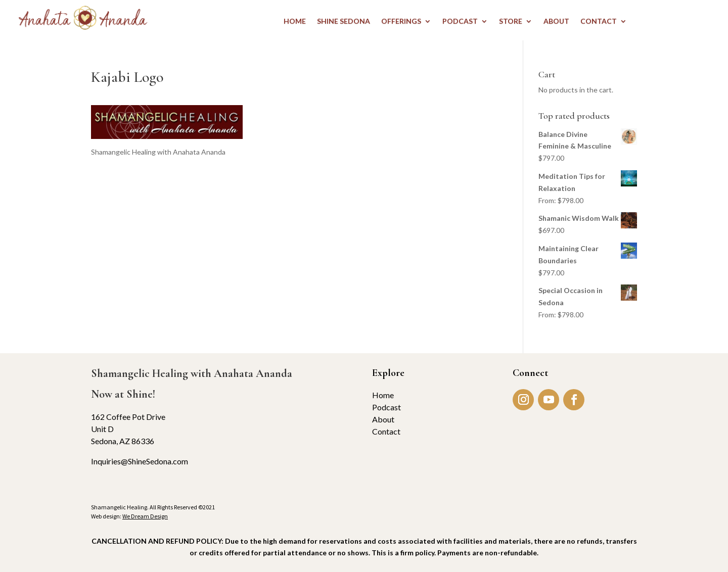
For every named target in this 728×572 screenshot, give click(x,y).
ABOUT (556, 21)
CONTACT (599, 21)
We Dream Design (145, 516)
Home (383, 395)
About (383, 419)
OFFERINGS (401, 21)
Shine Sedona (344, 21)
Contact (386, 431)
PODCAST (460, 21)
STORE (511, 21)
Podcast (386, 407)
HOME (295, 21)
